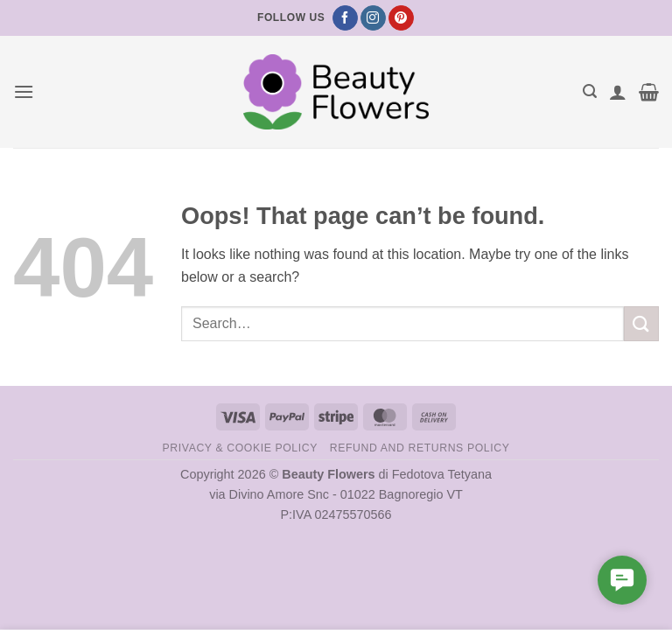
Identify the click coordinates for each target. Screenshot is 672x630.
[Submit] (641, 323)
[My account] (618, 92)
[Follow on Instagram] (373, 18)
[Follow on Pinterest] (401, 18)
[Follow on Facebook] (345, 18)
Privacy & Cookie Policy (240, 448)
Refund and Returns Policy (420, 448)
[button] (24, 91)
